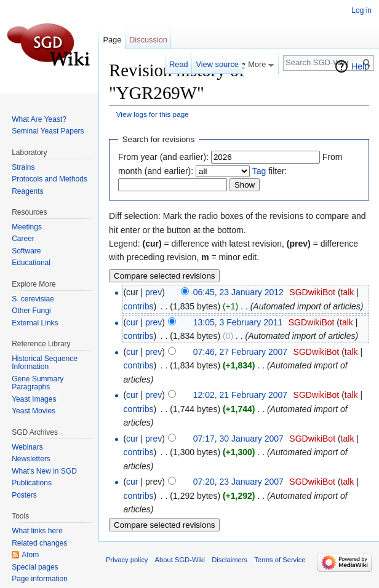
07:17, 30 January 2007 (238, 439)
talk (348, 292)
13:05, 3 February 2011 (238, 322)
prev (154, 292)
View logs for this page (153, 114)
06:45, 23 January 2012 (238, 292)
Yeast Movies (34, 411)
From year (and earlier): (163, 157)
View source (217, 64)
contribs (138, 306)
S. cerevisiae (33, 299)
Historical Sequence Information (45, 363)
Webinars (27, 447)
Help (360, 66)
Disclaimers (229, 560)
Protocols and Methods (50, 179)
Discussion (148, 40)
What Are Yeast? (39, 119)
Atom (30, 555)
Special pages (35, 567)
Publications (32, 483)
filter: (270, 171)
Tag (259, 171)
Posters (24, 495)
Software (26, 251)
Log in (361, 10)
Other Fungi (31, 311)
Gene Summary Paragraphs (38, 383)
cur (132, 322)
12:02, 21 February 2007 (240, 395)
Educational (31, 263)
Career (23, 239)
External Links (35, 323)
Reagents (27, 191)
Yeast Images (34, 399)
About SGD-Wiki (180, 560)
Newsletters (31, 459)
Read (179, 64)
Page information (40, 579)
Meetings (27, 227)
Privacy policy (127, 560)
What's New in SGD (44, 471)
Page (112, 40)
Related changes (39, 543)
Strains (23, 167)
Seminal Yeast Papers (48, 131)
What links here (37, 531)
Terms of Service (280, 560)
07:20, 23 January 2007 (238, 482)
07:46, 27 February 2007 (240, 352)
